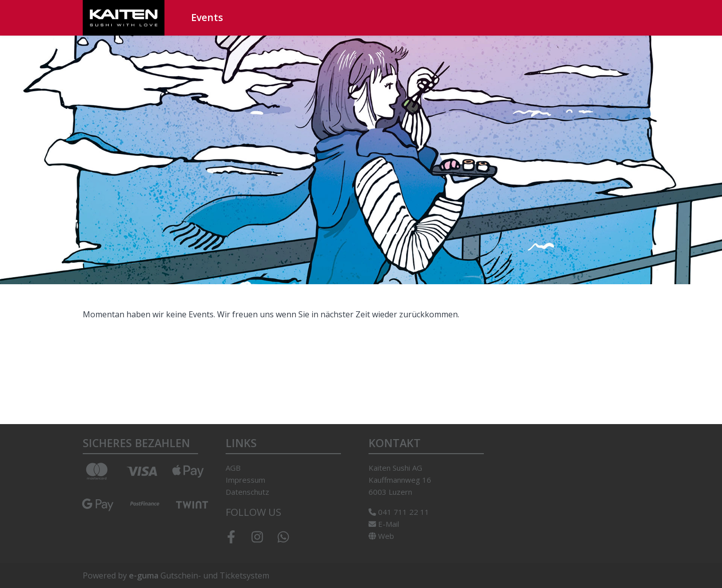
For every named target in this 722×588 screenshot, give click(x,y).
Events (207, 17)
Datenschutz (247, 492)
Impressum (245, 480)
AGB (233, 468)
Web (381, 536)
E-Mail (384, 524)
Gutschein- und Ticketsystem (199, 575)
